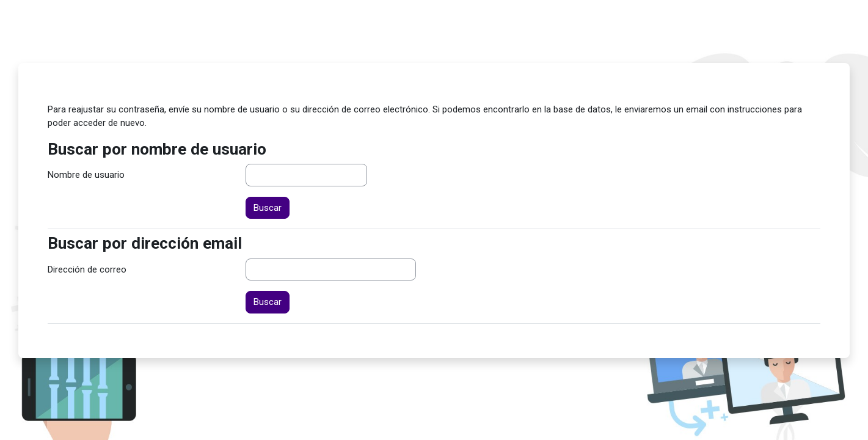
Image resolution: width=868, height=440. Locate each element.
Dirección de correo (87, 269)
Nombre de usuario (86, 175)
